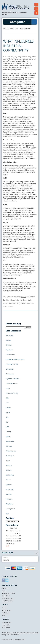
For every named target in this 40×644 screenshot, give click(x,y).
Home (4, 608)
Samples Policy (6, 622)
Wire (7, 514)
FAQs (3, 615)
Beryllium (7, 300)
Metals (6, 303)
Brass (13, 300)
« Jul (7, 546)
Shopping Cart (6, 610)
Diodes (8, 388)
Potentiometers (11, 451)
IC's (7, 417)
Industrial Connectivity (23, 300)
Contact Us (5, 588)
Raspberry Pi (10, 456)
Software (9, 485)
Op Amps (9, 446)
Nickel (24, 303)
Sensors (8, 480)
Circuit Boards (10, 355)
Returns (4, 591)
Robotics (9, 470)
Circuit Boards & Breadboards (15, 359)
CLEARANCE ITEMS (12, 364)
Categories (23, 22)
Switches (9, 494)
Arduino (8, 340)
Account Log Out (7, 598)
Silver (5, 306)
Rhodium (30, 303)
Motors (8, 436)
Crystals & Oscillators (12, 379)
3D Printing (9, 335)
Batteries (9, 345)
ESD (7, 398)
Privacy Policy (6, 625)
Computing (9, 369)
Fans (7, 403)
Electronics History (12, 393)
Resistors (9, 465)
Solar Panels (10, 489)
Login (37, 553)
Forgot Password (7, 601)
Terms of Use (6, 627)
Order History (6, 596)
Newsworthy (10, 441)
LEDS (7, 427)
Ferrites (8, 408)
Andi (11, 306)
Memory (9, 432)
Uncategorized (10, 509)
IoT (7, 422)
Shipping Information (8, 593)
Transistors (9, 504)
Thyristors (9, 499)
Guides (24, 297)
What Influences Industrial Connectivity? (18, 46)
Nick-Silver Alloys (15, 303)
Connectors (10, 374)
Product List (5, 613)
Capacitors (9, 350)
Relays (8, 461)
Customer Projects (12, 383)
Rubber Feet (10, 475)
